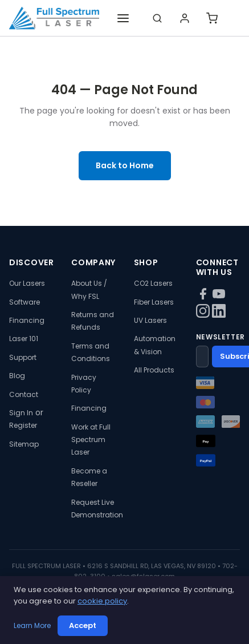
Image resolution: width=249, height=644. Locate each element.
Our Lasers (27, 283)
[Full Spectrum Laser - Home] (54, 18)
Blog (17, 376)
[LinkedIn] (219, 315)
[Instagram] (204, 315)
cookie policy (102, 601)
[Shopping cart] (212, 18)
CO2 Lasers (153, 283)
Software (25, 302)
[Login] (185, 18)
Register (23, 425)
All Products (154, 370)
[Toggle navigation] (123, 18)
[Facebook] (204, 298)
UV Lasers (150, 320)
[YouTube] (219, 298)
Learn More (32, 625)
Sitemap (24, 444)
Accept (83, 625)
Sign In (21, 413)
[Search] (157, 18)
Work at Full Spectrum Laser (91, 440)
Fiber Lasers (154, 302)
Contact (24, 394)
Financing (27, 320)
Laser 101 (24, 339)
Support (23, 357)
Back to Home (125, 165)
